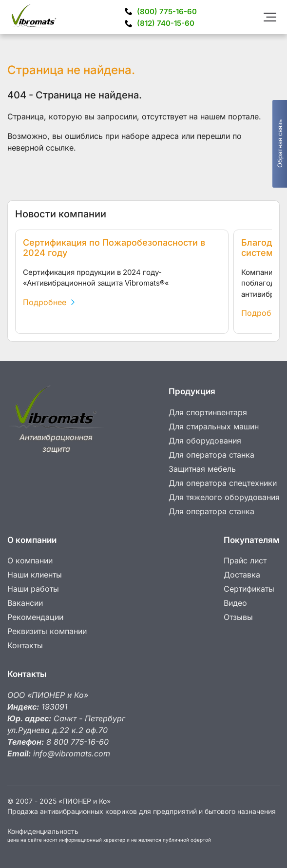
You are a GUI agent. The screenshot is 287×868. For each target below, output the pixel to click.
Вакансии (25, 603)
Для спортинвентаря (208, 412)
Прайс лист (245, 560)
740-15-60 (166, 23)
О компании (30, 560)
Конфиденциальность (43, 831)
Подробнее (49, 302)
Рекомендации (35, 617)
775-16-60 (167, 11)
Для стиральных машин (214, 426)
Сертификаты (249, 589)
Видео (235, 603)
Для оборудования (205, 441)
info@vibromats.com (72, 753)
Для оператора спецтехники (223, 483)
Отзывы (238, 617)
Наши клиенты (35, 575)
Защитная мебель (202, 469)
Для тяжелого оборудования (224, 497)
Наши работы (33, 589)
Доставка (242, 575)
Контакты (25, 645)
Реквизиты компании (47, 631)
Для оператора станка (211, 455)
